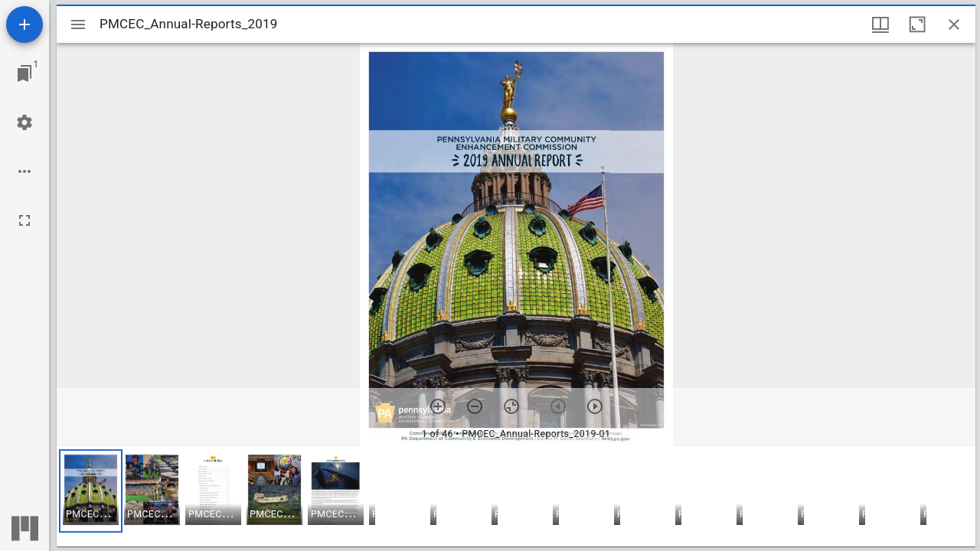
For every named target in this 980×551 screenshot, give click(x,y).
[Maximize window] (917, 24)
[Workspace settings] (24, 122)
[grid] (516, 497)
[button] (91, 491)
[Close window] (954, 24)
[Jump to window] (24, 73)
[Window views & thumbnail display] (880, 24)
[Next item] (595, 406)
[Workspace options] (24, 171)
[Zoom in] (438, 406)
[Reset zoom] (511, 406)
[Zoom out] (475, 406)
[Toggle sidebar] (78, 24)
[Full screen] (24, 220)
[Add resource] (24, 24)
